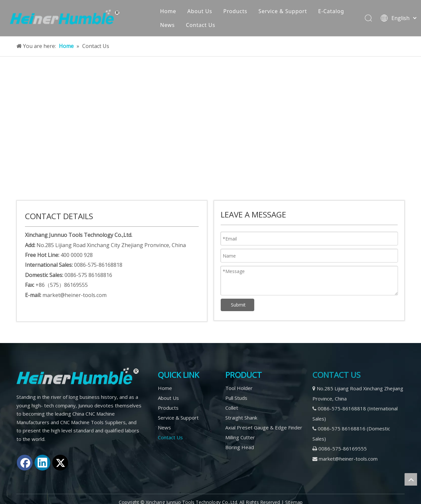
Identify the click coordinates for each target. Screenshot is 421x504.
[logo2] (78, 376)
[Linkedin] (42, 463)
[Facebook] (25, 463)
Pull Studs (236, 398)
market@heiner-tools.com (348, 459)
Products (236, 11)
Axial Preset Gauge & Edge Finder (264, 427)
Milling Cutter (240, 437)
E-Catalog (332, 11)
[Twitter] (60, 463)
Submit (238, 305)
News (168, 25)
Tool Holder (239, 388)
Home (169, 11)
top (411, 479)
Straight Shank (241, 418)
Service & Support (283, 11)
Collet (232, 408)
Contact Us (201, 25)
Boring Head (240, 447)
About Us (200, 11)
